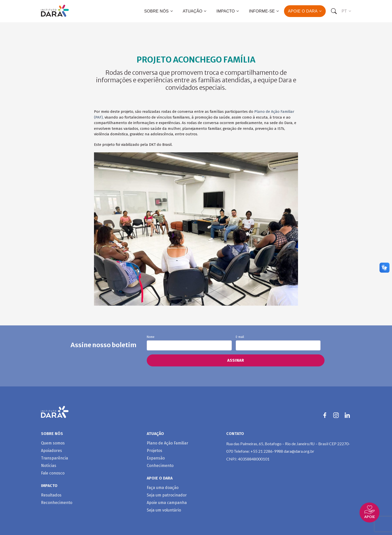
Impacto (228, 11)
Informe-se (264, 11)
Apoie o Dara (305, 11)
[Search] (334, 11)
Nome (189, 343)
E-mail (278, 343)
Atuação (195, 11)
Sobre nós (158, 11)
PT (346, 11)
